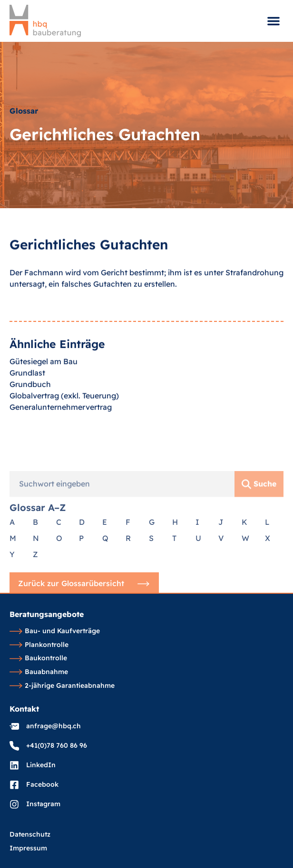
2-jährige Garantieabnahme (62, 686)
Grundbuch (30, 404)
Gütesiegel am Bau (44, 381)
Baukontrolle (38, 658)
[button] (273, 21)
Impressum (28, 849)
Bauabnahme (39, 672)
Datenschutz (30, 835)
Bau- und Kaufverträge (55, 631)
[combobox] (122, 549)
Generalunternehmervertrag (61, 427)
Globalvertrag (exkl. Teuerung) (64, 415)
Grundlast (27, 393)
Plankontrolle (39, 645)
